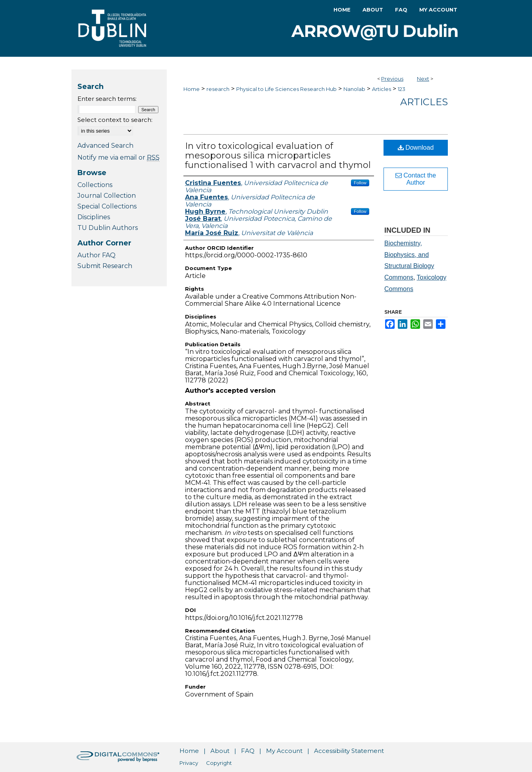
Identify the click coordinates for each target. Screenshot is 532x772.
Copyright (219, 763)
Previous (392, 79)
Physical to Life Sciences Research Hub (286, 89)
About (220, 751)
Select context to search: (115, 120)
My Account (284, 751)
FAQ (248, 751)
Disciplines (94, 217)
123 (402, 89)
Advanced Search (105, 146)
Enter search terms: (107, 99)
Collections (95, 185)
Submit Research (105, 266)
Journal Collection (107, 196)
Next (423, 79)
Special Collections (107, 206)
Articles (382, 89)
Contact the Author (416, 179)
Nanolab (354, 89)
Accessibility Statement (349, 751)
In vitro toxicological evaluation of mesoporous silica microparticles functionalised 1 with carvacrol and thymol (278, 155)
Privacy (189, 763)
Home (192, 89)
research (218, 89)
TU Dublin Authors (108, 228)
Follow (360, 183)
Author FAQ (96, 255)
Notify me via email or (119, 157)
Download (416, 148)
